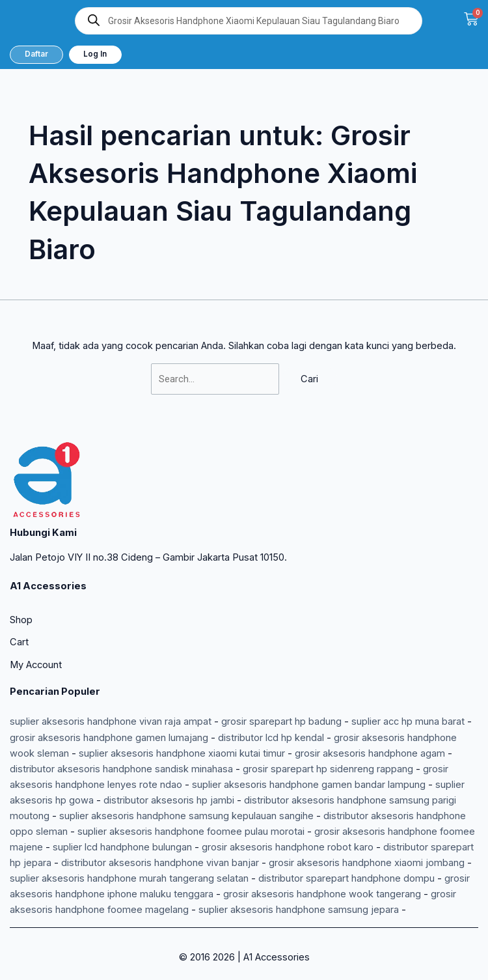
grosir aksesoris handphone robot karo (288, 847)
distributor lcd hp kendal (271, 738)
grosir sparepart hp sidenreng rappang (328, 769)
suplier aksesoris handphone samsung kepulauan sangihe (186, 816)
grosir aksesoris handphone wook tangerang (322, 894)
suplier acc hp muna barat (408, 721)
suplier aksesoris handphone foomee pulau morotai (191, 832)
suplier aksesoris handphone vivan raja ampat (111, 721)
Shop (21, 620)
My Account (36, 665)
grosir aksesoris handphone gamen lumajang (109, 738)
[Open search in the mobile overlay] (249, 21)
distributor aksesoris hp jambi (169, 800)
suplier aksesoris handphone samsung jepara (299, 910)
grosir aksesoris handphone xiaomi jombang (367, 863)
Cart (19, 642)
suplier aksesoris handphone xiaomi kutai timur (182, 753)
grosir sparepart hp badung (281, 721)
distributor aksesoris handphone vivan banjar (160, 863)
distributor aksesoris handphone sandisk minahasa (121, 769)
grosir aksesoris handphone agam (370, 753)
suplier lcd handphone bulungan (122, 847)
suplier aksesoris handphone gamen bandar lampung (309, 785)
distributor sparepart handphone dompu (346, 878)
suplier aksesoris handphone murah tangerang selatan (129, 878)
